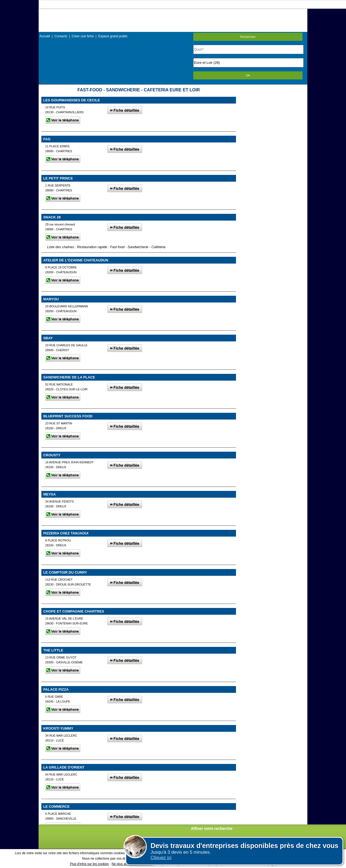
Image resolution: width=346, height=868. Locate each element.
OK (248, 75)
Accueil (45, 36)
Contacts (61, 36)
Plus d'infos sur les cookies (89, 864)
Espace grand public (113, 36)
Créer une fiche (83, 36)
